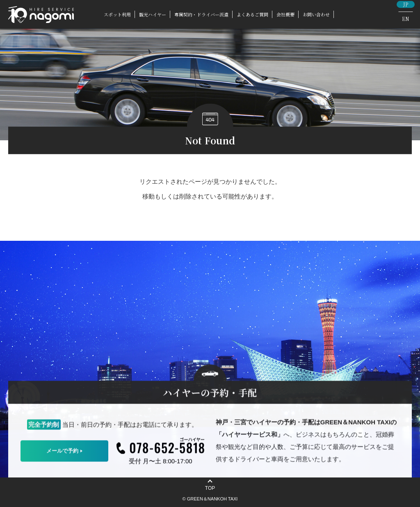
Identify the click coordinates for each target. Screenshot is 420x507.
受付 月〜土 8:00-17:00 (161, 463)
